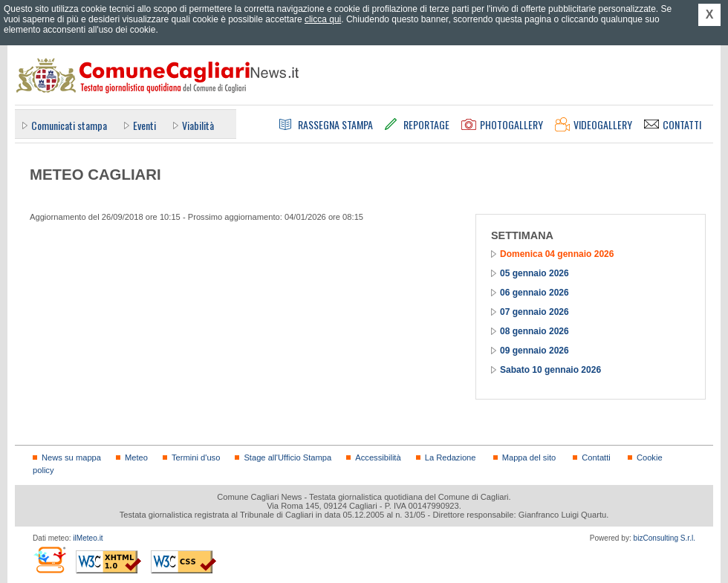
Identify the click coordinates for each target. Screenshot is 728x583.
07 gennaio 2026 (534, 312)
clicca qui (323, 19)
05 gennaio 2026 (534, 273)
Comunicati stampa (69, 125)
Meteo (136, 457)
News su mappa (71, 457)
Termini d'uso (196, 457)
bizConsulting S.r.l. (664, 538)
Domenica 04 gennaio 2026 (557, 254)
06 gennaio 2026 (534, 293)
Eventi (144, 125)
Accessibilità (378, 457)
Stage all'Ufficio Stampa (287, 457)
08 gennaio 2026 (534, 331)
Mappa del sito (529, 457)
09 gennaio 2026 (534, 351)
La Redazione (451, 457)
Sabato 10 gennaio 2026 (550, 370)
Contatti (596, 457)
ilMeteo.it (88, 538)
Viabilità (198, 125)
